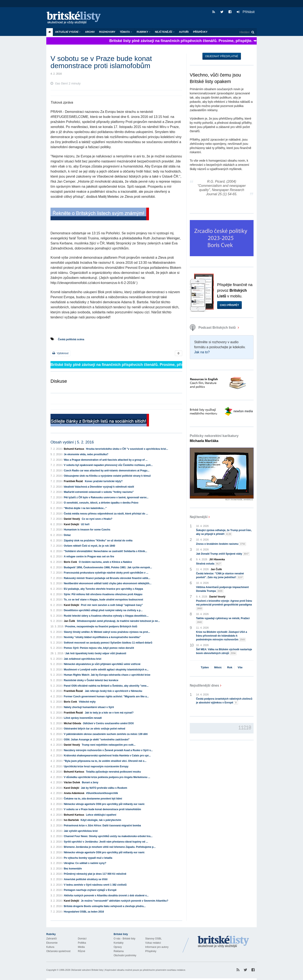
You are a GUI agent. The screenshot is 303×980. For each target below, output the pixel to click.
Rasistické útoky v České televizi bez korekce (91, 680)
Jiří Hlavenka (217, 559)
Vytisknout (60, 353)
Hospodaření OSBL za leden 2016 (84, 912)
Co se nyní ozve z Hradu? (97, 519)
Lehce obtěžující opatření (101, 815)
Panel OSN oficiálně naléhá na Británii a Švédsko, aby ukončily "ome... (106, 686)
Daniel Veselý (72, 519)
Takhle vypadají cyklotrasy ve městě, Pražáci (223, 620)
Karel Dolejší (71, 524)
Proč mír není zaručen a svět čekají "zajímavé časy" (112, 605)
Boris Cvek (70, 562)
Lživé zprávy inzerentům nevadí (83, 718)
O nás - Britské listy (124, 939)
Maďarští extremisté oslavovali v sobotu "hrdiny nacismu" (99, 492)
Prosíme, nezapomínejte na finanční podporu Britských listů (101, 627)
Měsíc (218, 667)
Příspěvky (200, 32)
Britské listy (76, 18)
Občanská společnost (58, 951)
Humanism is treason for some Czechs (87, 530)
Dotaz (67, 535)
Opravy (118, 947)
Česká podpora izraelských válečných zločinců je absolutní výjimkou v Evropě (224, 701)
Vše (240, 667)
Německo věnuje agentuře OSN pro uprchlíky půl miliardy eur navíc (104, 804)
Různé (82, 951)
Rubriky (144, 32)
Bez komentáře (73, 869)
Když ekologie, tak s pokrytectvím (101, 820)
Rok (230, 667)
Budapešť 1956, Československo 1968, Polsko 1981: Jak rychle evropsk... (108, 567)
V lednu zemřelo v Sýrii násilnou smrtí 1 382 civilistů (95, 885)
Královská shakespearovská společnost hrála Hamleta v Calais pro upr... (107, 756)
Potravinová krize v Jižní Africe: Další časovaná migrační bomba (102, 826)
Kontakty (119, 943)
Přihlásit (246, 12)
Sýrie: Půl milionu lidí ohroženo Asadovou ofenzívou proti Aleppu (103, 594)
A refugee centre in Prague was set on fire (89, 557)
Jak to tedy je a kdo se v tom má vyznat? (109, 713)
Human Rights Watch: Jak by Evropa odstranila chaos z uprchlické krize (107, 675)
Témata (126, 32)
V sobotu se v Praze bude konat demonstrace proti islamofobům (102, 809)
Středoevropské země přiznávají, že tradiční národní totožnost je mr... (118, 621)
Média (81, 947)
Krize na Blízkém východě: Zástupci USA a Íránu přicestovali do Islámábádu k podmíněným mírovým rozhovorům (222, 636)
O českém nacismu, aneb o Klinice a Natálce (105, 562)
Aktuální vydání (68, 32)
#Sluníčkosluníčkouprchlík (102, 793)
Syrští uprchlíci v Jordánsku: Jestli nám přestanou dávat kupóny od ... (106, 842)
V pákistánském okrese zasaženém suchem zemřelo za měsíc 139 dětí (106, 734)
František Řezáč (73, 481)
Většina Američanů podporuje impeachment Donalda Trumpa (222, 589)
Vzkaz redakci (153, 943)
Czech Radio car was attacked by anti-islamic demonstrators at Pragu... (107, 471)
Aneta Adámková (74, 793)
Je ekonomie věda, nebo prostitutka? (86, 454)
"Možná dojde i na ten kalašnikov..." (85, 508)
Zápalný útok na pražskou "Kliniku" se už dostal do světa (98, 541)
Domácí (82, 939)
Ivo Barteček (71, 820)
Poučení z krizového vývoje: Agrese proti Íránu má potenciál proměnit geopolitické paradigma (224, 605)
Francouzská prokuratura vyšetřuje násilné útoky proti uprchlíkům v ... (106, 573)
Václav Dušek (72, 782)
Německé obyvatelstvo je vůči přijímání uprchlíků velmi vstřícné (102, 664)
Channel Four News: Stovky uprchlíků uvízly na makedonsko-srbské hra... (108, 836)
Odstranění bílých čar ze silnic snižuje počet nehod (94, 729)
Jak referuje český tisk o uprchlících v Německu (114, 691)
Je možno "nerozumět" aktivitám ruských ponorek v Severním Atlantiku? (124, 901)
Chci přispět (229, 305)
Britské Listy (223, 942)
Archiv (90, 32)
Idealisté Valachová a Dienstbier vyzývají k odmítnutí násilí (99, 487)
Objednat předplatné (222, 56)
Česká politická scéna (71, 339)
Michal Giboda (72, 723)
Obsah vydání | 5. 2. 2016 (72, 442)
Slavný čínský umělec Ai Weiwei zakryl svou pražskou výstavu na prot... (107, 632)
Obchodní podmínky (125, 955)
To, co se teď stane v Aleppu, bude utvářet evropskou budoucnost (103, 600)
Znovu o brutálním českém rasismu (221, 544)
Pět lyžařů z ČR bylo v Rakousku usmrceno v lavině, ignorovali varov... (106, 497)
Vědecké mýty (87, 702)
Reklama (119, 951)
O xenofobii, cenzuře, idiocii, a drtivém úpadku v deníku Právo (101, 503)
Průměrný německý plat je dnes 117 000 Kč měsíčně (95, 874)
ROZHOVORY (107, 32)
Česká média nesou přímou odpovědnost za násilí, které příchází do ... (106, 514)
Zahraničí (52, 939)
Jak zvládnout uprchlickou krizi (82, 659)
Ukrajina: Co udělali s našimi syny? (85, 863)
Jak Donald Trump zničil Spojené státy (223, 554)
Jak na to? (202, 352)
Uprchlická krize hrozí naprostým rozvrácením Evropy (96, 766)
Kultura (50, 947)
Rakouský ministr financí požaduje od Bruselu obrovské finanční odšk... (107, 578)
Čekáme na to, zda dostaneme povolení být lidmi (93, 799)
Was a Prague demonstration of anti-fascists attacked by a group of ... (106, 460)
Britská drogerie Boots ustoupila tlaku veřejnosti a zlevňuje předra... (105, 906)
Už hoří (85, 524)
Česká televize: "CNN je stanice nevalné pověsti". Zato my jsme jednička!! (220, 576)
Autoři (184, 32)
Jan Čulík (69, 621)
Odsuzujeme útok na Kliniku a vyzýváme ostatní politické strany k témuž (107, 476)
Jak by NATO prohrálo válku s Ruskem (104, 788)
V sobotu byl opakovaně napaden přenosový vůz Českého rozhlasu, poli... (108, 465)
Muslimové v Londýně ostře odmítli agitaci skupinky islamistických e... (106, 670)
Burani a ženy (90, 782)
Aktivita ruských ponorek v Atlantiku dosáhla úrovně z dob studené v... (106, 896)
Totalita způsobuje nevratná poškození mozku (113, 772)
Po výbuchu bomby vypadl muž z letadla (88, 858)
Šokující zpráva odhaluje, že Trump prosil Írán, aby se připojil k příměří (224, 532)
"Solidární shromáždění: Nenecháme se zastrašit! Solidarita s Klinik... (105, 551)
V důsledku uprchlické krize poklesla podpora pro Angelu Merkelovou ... (107, 777)
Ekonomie (52, 943)
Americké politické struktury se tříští (86, 879)
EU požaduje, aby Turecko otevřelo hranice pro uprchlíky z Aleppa (103, 589)
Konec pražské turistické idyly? (104, 481)
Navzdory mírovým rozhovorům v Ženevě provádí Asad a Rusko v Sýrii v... (108, 750)
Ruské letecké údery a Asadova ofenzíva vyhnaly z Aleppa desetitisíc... (106, 616)
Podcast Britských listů (213, 328)
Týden (205, 667)
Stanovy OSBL (153, 939)
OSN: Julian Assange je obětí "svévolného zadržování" (97, 740)
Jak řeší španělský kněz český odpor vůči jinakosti (96, 653)
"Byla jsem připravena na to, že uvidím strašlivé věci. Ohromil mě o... (105, 761)
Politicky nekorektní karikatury (214, 438)
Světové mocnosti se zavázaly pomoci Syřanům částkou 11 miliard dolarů (108, 643)
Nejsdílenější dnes (205, 685)
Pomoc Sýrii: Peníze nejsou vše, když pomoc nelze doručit (99, 648)
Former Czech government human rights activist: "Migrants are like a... (106, 696)
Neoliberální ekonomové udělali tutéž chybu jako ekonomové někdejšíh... (108, 583)
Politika (82, 943)
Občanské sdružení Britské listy (87, 970)
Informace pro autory (157, 947)
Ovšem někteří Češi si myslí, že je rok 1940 (89, 546)
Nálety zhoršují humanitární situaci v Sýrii (89, 707)
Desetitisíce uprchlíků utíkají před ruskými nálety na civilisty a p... (103, 610)
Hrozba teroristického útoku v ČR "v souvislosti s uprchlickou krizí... (127, 449)
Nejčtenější (165, 32)
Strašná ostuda (209, 564)
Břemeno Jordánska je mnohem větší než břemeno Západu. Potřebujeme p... (110, 847)
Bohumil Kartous (74, 449)
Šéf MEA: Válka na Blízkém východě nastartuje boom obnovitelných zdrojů (224, 652)
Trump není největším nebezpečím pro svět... (108, 745)
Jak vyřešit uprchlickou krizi (81, 831)
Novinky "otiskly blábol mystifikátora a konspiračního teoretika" (102, 637)
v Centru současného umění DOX (108, 723)
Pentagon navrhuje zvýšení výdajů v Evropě (90, 890)
